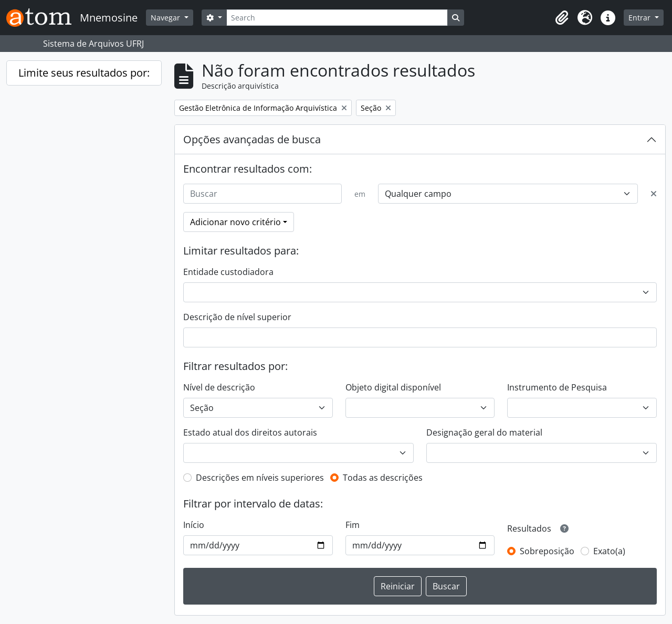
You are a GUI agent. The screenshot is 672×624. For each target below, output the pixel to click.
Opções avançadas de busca (252, 139)
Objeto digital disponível (393, 387)
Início (194, 525)
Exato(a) (609, 551)
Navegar (166, 18)
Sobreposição (547, 551)
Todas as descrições (383, 478)
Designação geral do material (484, 432)
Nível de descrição (219, 387)
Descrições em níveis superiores (260, 478)
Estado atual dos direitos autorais (250, 432)
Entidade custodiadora (228, 272)
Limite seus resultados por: (84, 73)
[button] (562, 18)
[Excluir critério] (654, 194)
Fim (353, 525)
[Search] (337, 18)
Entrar (640, 18)
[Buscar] (262, 194)
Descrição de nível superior (237, 317)
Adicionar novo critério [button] (235, 222)
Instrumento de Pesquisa (557, 387)
